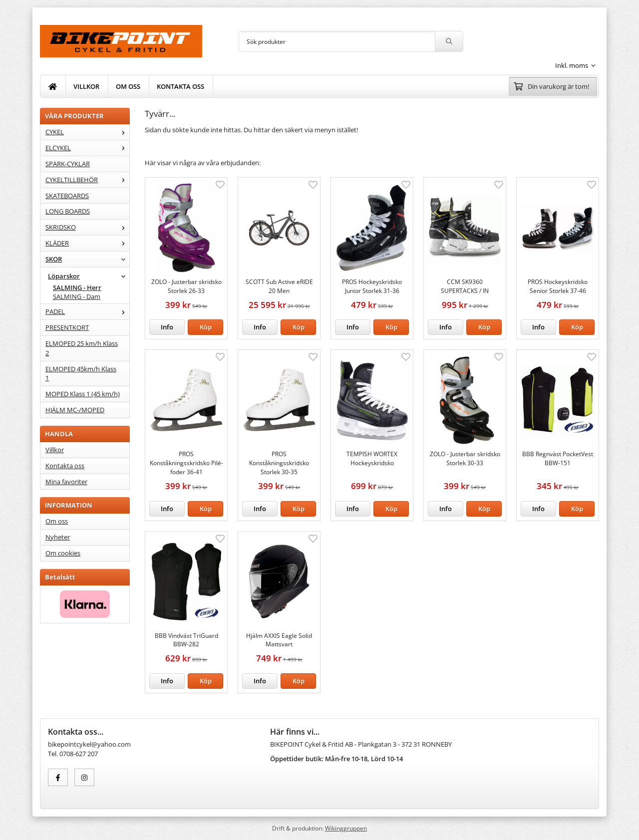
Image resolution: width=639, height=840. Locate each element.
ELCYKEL (87, 148)
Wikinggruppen (346, 828)
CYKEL (87, 132)
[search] (449, 41)
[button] (205, 327)
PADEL (87, 311)
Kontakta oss (65, 466)
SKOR (87, 259)
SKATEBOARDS (67, 196)
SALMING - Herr (77, 287)
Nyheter (58, 537)
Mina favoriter (66, 482)
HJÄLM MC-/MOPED (75, 410)
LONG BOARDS (68, 211)
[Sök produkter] (337, 41)
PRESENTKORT (67, 327)
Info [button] (167, 327)
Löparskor (89, 276)
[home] (53, 86)
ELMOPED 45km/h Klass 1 (81, 374)
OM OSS (128, 86)
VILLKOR (86, 86)
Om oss (57, 521)
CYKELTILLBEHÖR (87, 180)
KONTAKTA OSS (180, 86)
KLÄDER (87, 243)
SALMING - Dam (77, 296)
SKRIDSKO (87, 227)
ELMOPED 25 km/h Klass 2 (82, 348)
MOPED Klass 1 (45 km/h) (83, 394)
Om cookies (63, 553)
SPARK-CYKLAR (68, 164)
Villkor (55, 450)
